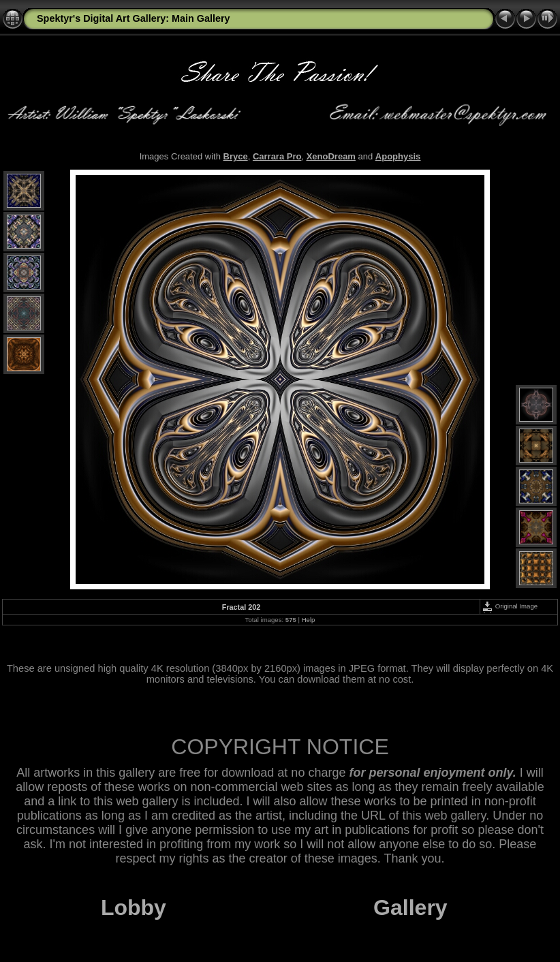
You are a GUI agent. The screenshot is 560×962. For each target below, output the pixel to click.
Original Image (510, 606)
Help (309, 620)
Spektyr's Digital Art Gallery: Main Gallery (134, 18)
